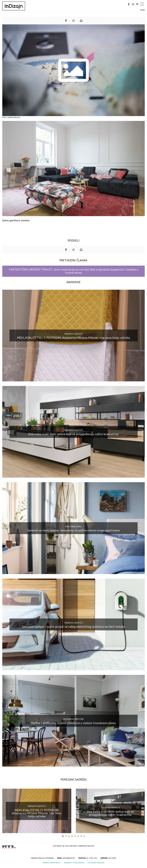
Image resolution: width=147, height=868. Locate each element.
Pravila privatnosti (52, 863)
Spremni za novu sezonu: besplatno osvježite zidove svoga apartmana (73, 530)
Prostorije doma (73, 526)
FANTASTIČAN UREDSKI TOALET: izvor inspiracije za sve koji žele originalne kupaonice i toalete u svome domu (74, 271)
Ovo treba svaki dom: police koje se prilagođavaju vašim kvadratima (73, 434)
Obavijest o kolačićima (74, 863)
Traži (142, 10)
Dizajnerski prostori (73, 719)
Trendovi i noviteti (73, 334)
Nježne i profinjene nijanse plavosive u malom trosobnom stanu (73, 723)
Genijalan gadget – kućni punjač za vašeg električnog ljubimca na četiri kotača (73, 627)
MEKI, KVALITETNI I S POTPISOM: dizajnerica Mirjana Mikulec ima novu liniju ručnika (73, 338)
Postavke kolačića (96, 863)
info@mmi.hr (69, 858)
